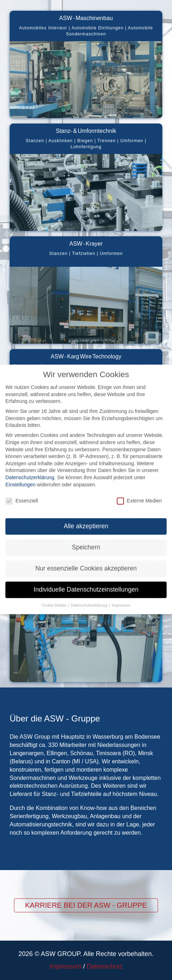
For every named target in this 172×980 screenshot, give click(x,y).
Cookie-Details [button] (54, 599)
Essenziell (22, 494)
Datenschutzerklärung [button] (89, 599)
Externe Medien (139, 494)
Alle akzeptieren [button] (86, 520)
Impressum (65, 966)
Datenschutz (105, 966)
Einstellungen (20, 478)
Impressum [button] (121, 599)
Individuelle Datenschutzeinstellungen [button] (86, 583)
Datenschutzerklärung (30, 471)
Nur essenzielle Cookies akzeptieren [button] (86, 562)
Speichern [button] (86, 541)
